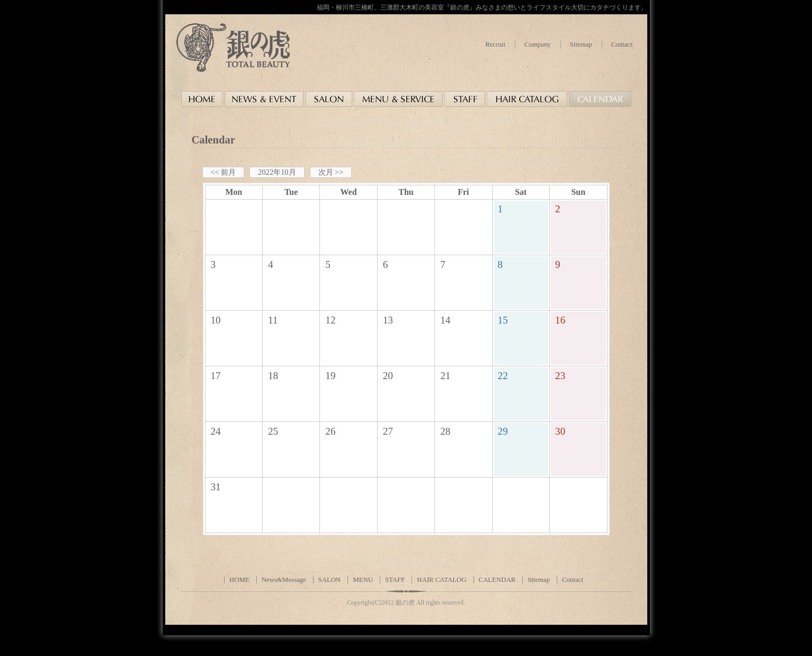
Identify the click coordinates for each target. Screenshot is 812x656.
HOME (239, 580)
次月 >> (331, 172)
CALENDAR (497, 580)
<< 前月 (224, 172)
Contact (622, 44)
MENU (363, 580)
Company (538, 44)
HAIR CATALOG (441, 580)
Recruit (495, 44)
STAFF (395, 580)
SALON (330, 580)
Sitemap (581, 44)
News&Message (284, 580)
